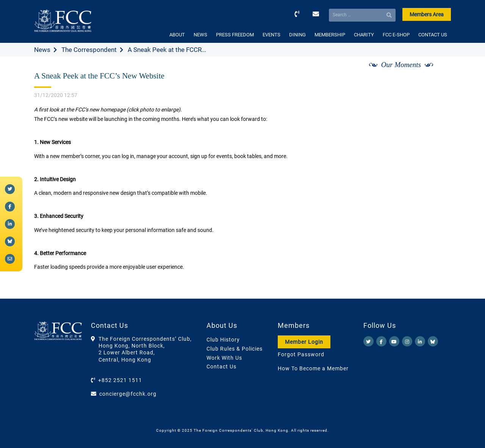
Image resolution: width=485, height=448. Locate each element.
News (42, 50)
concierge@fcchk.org (128, 394)
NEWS (200, 35)
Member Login (304, 342)
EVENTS (271, 35)
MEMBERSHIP (330, 35)
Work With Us (224, 358)
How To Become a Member (313, 368)
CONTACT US (433, 35)
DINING (297, 35)
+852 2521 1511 (120, 380)
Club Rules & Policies (235, 349)
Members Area (427, 14)
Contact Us (221, 367)
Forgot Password (301, 354)
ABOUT (177, 35)
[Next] (437, 73)
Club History (223, 340)
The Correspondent (89, 50)
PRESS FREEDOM (235, 35)
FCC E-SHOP (396, 35)
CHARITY (364, 35)
